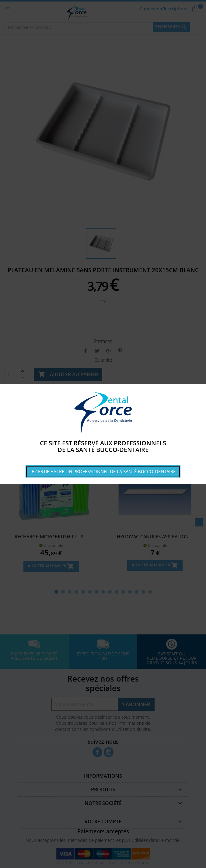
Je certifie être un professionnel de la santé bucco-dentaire (103, 471)
